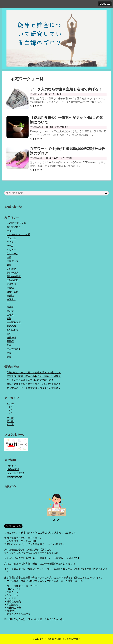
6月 (11, 407)
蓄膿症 (10, 341)
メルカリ (11, 250)
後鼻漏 (10, 288)
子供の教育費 (14, 276)
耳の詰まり (13, 330)
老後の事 (11, 326)
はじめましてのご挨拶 (61, 158)
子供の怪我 (13, 273)
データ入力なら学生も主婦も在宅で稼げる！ (66, 89)
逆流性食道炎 (62, 127)
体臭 (9, 257)
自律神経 (11, 338)
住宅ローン (13, 254)
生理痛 (10, 315)
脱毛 (9, 334)
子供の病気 (13, 280)
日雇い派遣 (13, 292)
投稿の (13, 469)
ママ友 (10, 246)
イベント (11, 238)
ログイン (11, 466)
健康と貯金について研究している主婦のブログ (60, 639)
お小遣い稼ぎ (55, 94)
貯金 (9, 345)
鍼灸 (9, 357)
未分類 (10, 296)
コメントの (15, 473)
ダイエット (13, 242)
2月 (11, 413)
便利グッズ (13, 261)
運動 (9, 353)
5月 (11, 410)
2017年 (10, 425)
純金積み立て (14, 322)
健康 (51, 127)
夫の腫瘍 (11, 269)
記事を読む (36, 106)
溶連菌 (10, 307)
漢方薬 (10, 311)
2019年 (10, 418)
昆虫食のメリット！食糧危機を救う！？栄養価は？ (34, 388)
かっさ (10, 231)
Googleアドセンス (16, 223)
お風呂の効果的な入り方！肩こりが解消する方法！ (34, 384)
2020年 (10, 404)
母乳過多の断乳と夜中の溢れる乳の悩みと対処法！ (34, 376)
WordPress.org (14, 477)
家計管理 (11, 284)
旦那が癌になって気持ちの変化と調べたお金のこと (34, 373)
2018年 (10, 421)
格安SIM (11, 299)
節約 (9, 318)
